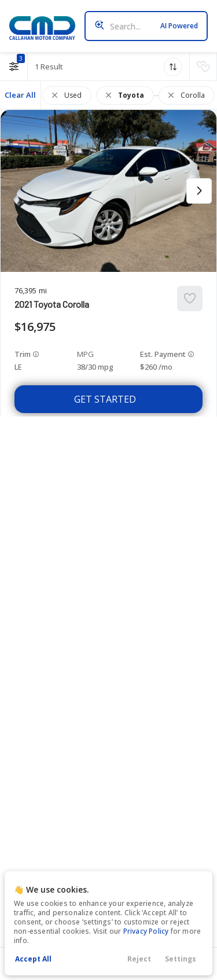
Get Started (105, 399)
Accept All (33, 959)
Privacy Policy (146, 931)
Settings (181, 959)
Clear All (20, 95)
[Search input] (146, 26)
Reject (139, 959)
